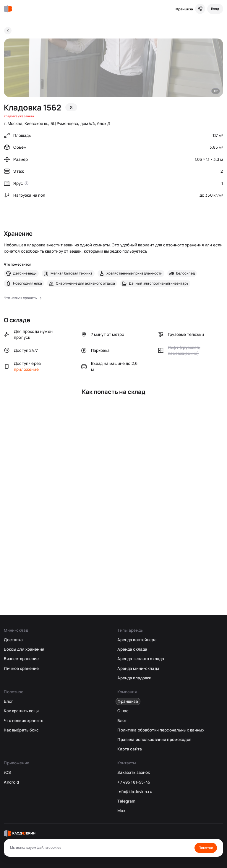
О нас (123, 711)
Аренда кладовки (134, 678)
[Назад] (8, 31)
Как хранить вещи (21, 711)
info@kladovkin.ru (135, 792)
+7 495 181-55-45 (134, 782)
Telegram (126, 801)
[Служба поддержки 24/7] (200, 9)
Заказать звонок (134, 772)
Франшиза (184, 9)
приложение (26, 369)
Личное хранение (21, 668)
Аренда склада (132, 649)
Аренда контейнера (137, 640)
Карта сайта (129, 749)
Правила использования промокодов (154, 739)
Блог (8, 701)
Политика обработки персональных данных (161, 730)
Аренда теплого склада (141, 659)
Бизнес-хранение (21, 659)
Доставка (13, 640)
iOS (7, 772)
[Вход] (215, 9)
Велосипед (185, 273)
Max (121, 811)
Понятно (206, 848)
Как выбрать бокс (21, 730)
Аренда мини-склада (138, 668)
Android (11, 782)
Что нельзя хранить (23, 721)
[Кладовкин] (8, 9)
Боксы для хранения (24, 649)
